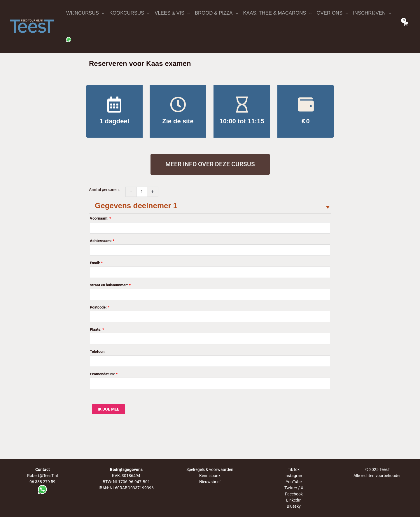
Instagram (294, 476)
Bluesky (294, 506)
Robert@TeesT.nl (42, 476)
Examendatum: (104, 374)
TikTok (294, 469)
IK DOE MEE (108, 409)
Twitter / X (294, 488)
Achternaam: (102, 241)
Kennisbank (210, 476)
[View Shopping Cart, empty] (405, 26)
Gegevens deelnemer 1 (136, 206)
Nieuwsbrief (210, 482)
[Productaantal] (142, 192)
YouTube (294, 482)
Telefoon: (98, 352)
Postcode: (100, 307)
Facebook (294, 494)
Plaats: (97, 329)
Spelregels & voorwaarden (210, 469)
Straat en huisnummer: (110, 285)
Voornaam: (100, 218)
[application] (101, 13)
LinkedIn (294, 500)
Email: (96, 263)
